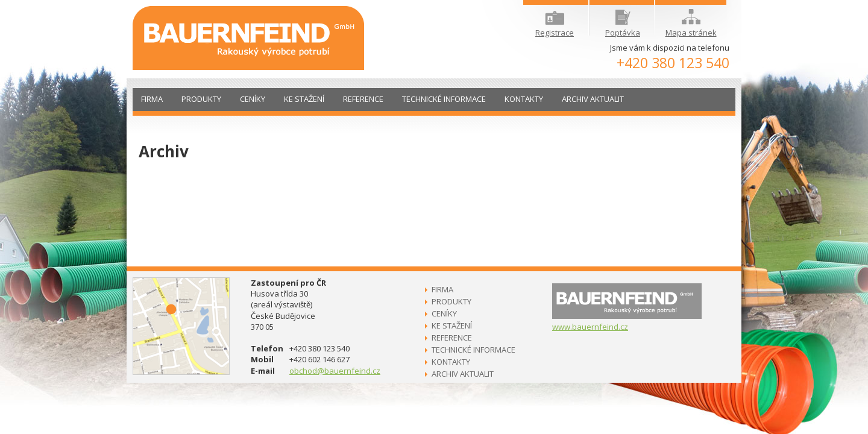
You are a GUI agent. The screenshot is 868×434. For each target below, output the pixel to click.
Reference (363, 99)
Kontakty (524, 99)
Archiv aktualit (593, 99)
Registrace (555, 24)
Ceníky (253, 99)
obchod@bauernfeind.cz (335, 371)
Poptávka (623, 24)
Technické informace (444, 99)
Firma (152, 99)
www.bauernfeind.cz (590, 327)
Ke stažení (304, 99)
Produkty (201, 99)
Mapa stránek (691, 24)
